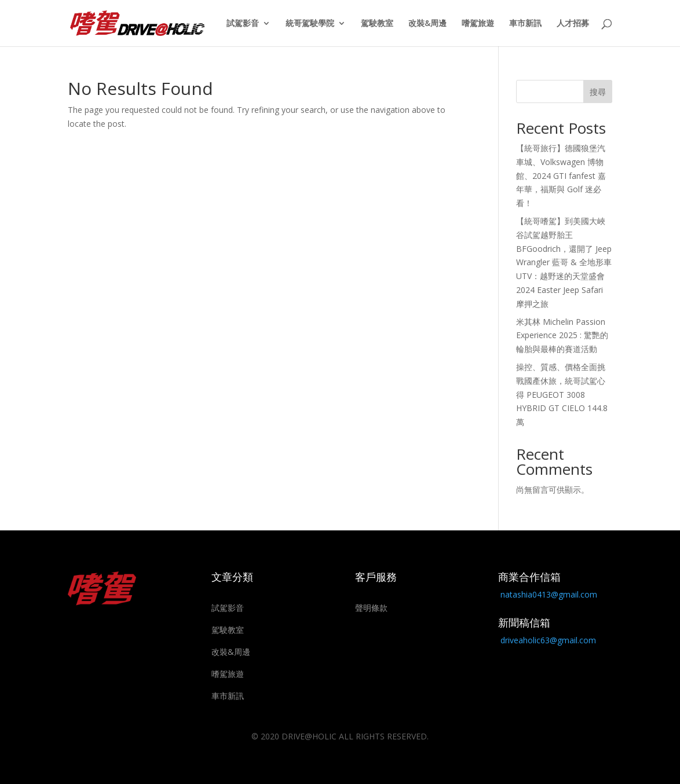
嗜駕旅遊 (478, 24)
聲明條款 (371, 608)
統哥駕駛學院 (310, 24)
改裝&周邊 (427, 24)
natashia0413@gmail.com (549, 594)
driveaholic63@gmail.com (548, 640)
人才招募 (573, 24)
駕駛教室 (377, 24)
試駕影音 (243, 24)
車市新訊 (525, 24)
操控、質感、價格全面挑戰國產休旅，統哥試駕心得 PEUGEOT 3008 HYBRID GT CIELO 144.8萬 (562, 394)
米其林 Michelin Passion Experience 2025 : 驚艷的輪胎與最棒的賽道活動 (562, 336)
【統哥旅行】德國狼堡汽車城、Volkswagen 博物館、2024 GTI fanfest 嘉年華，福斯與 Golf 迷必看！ (561, 175)
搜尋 (598, 92)
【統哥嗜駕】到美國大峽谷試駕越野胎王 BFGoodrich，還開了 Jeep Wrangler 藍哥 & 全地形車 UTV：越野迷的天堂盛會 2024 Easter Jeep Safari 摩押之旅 (564, 262)
